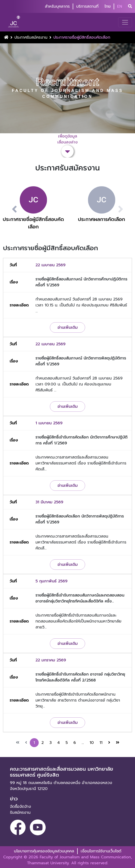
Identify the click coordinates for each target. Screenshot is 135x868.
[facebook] (18, 827)
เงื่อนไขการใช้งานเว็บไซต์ (101, 851)
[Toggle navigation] (125, 22)
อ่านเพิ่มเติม (68, 327)
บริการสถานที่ (87, 6)
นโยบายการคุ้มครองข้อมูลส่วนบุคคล (44, 851)
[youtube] (38, 827)
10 (92, 743)
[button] (8, 209)
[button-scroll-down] (67, 151)
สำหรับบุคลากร (57, 6)
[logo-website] (15, 22)
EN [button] (120, 6)
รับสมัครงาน (20, 813)
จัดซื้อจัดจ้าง (20, 807)
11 (101, 743)
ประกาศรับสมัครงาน (31, 37)
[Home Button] (6, 37)
